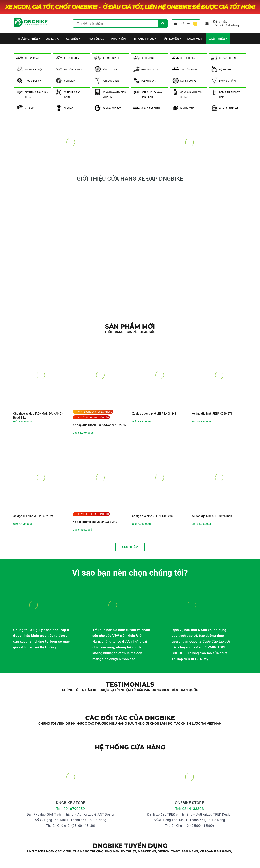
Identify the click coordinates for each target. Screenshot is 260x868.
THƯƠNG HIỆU (28, 39)
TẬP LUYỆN (172, 39)
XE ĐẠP (53, 39)
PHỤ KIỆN (119, 39)
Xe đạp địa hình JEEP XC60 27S (212, 414)
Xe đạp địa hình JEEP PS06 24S (153, 516)
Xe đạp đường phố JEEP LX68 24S (95, 522)
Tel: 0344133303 (189, 809)
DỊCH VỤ (195, 39)
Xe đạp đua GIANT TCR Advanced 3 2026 (99, 425)
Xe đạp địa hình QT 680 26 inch (212, 516)
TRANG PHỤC (145, 39)
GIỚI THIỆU (218, 39)
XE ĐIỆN (73, 39)
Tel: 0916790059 (71, 809)
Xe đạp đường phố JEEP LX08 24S (154, 414)
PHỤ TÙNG (95, 39)
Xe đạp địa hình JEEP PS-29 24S (34, 516)
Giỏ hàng (186, 24)
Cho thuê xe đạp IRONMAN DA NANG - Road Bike (38, 416)
